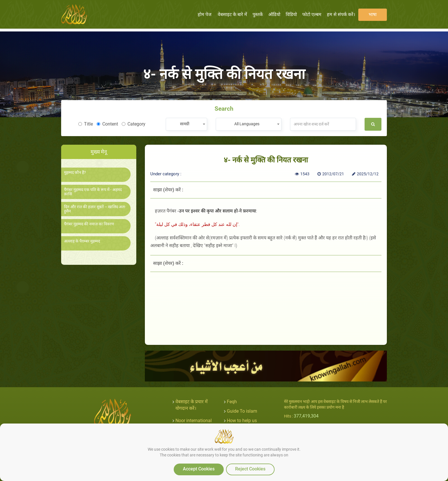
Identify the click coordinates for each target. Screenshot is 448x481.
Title (86, 124)
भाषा (373, 14)
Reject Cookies (250, 469)
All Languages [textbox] (247, 124)
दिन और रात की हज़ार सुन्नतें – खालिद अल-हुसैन (95, 209)
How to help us (242, 421)
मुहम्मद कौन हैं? (75, 173)
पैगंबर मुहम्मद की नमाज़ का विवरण (89, 224)
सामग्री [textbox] (185, 124)
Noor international (194, 421)
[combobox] (186, 124)
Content (107, 124)
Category (134, 124)
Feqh (232, 402)
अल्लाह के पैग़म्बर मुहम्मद (82, 241)
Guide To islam (242, 411)
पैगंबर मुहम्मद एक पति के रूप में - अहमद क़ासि (93, 192)
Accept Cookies (199, 469)
